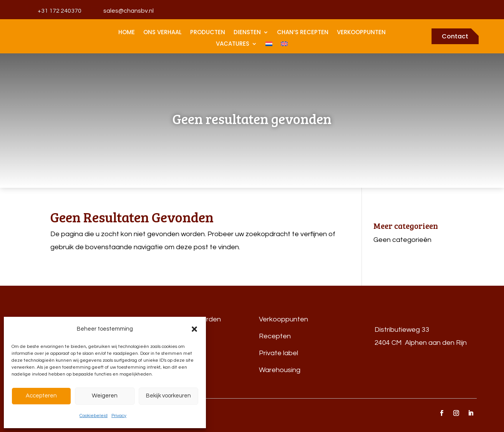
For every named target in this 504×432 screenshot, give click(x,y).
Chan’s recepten (303, 33)
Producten (208, 33)
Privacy (119, 416)
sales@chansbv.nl (128, 11)
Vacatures (233, 44)
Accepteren (41, 396)
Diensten (247, 33)
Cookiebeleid (94, 416)
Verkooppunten (361, 33)
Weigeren (105, 396)
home (127, 33)
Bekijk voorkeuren (168, 396)
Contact (455, 36)
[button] (194, 329)
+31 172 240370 (60, 11)
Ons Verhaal (162, 33)
